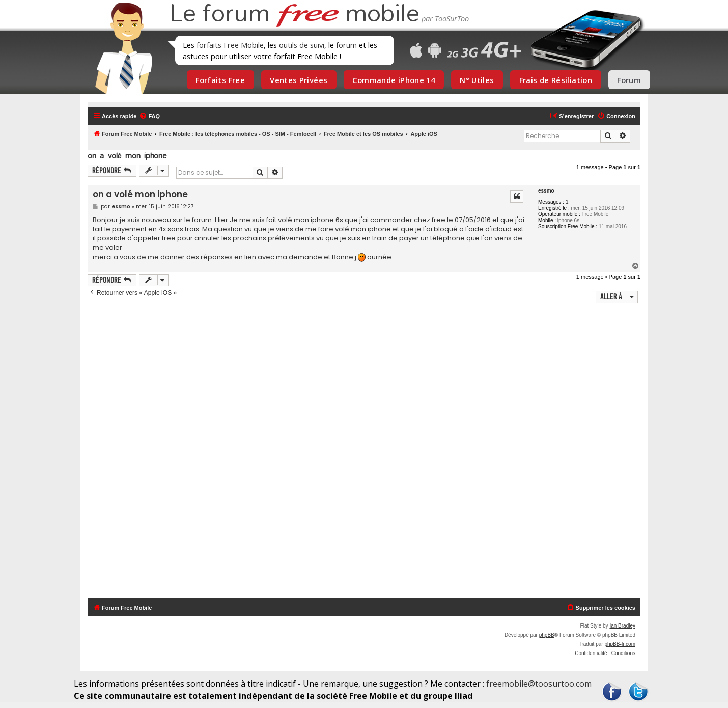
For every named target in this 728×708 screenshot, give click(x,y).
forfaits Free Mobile (230, 45)
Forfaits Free (220, 80)
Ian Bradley (622, 626)
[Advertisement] (370, 452)
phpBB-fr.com (620, 644)
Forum (629, 80)
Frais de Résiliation (556, 80)
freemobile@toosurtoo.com (539, 684)
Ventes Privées (299, 80)
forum (346, 45)
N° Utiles (477, 80)
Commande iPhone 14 (394, 80)
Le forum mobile (294, 14)
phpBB (547, 635)
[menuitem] (149, 116)
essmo (546, 191)
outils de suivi (302, 45)
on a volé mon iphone (127, 156)
